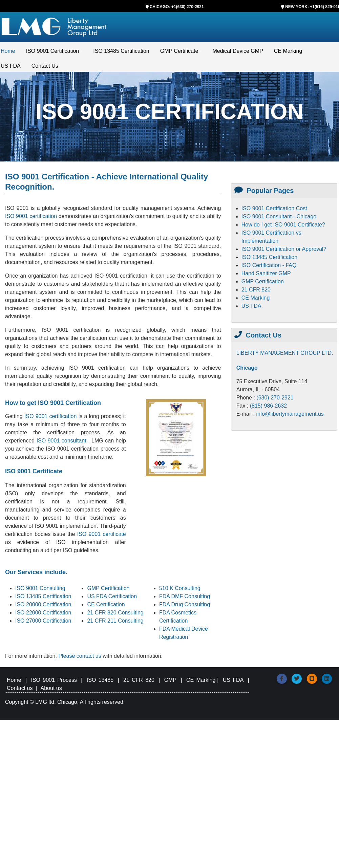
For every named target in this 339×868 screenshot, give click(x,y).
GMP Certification (108, 590)
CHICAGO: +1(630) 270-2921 (177, 7)
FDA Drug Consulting (185, 606)
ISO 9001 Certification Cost (274, 210)
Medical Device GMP (238, 52)
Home (8, 52)
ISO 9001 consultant (62, 442)
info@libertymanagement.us (290, 415)
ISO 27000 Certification (43, 622)
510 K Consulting (180, 590)
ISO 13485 (100, 681)
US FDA (11, 67)
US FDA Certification (112, 598)
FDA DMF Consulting (185, 598)
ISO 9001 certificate (102, 535)
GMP (170, 681)
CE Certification (106, 606)
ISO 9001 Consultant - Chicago (279, 218)
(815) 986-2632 (268, 407)
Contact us (20, 689)
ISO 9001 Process (54, 681)
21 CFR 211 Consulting (115, 622)
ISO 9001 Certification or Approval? (284, 250)
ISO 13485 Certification (121, 52)
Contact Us (45, 67)
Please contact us (80, 657)
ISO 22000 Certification (43, 614)
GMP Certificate (179, 52)
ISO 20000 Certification (43, 606)
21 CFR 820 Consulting (115, 614)
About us (51, 689)
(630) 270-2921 (275, 399)
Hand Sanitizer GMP (266, 275)
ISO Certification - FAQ (269, 267)
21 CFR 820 (256, 291)
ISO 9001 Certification (53, 52)
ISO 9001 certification (31, 218)
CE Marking (288, 52)
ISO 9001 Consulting (40, 590)
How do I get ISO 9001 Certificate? (283, 226)
